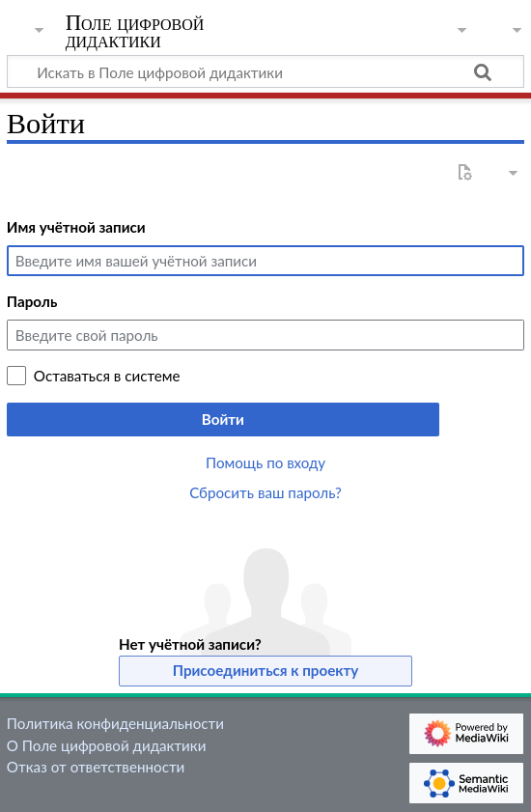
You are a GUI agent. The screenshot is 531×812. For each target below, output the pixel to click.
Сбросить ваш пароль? (265, 492)
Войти (223, 419)
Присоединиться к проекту (266, 670)
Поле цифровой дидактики (135, 33)
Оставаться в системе (107, 376)
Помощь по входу (265, 462)
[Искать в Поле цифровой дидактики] (265, 71)
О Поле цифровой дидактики (107, 745)
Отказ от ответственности (96, 767)
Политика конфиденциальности (115, 723)
